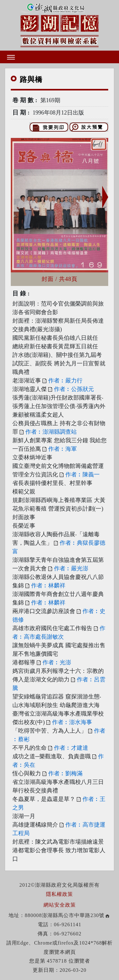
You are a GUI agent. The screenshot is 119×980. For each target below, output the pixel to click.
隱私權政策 (60, 894)
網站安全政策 (60, 905)
